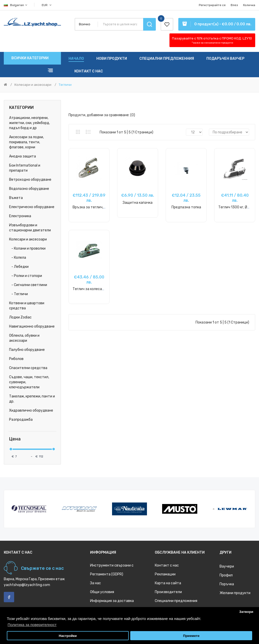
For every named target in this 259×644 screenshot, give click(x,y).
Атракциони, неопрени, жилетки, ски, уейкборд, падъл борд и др (29, 123)
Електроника (20, 216)
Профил (226, 575)
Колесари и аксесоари (33, 85)
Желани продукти (235, 593)
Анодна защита (23, 156)
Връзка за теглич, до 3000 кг (97, 207)
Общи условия (102, 592)
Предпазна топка (186, 207)
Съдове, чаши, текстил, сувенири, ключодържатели (29, 382)
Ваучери (227, 566)
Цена (15, 439)
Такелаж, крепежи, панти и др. (32, 399)
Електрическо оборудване (32, 207)
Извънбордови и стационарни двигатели (30, 228)
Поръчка (227, 584)
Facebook (9, 597)
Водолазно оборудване (29, 189)
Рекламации (165, 574)
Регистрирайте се (212, 5)
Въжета (16, 198)
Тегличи (65, 85)
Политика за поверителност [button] (32, 625)
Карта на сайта (168, 583)
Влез (234, 5)
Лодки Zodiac (20, 317)
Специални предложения (176, 601)
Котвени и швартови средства (27, 306)
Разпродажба (21, 420)
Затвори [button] (246, 612)
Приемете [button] (191, 636)
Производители (168, 592)
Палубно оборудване (27, 350)
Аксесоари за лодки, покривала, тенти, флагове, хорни (26, 142)
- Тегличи (18, 294)
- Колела (18, 258)
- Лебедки (19, 267)
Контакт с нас (167, 565)
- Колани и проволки (27, 248)
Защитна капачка (138, 203)
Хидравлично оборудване (31, 410)
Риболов (16, 359)
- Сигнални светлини (28, 285)
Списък (88, 132)
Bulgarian (16, 5)
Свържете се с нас (42, 568)
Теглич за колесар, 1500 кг (95, 289)
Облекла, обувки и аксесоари (24, 338)
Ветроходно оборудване (30, 180)
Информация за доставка (112, 601)
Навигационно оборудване (32, 326)
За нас (95, 583)
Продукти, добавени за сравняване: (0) (102, 115)
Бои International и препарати (25, 168)
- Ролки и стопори (26, 276)
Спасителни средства (28, 368)
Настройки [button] (68, 636)
